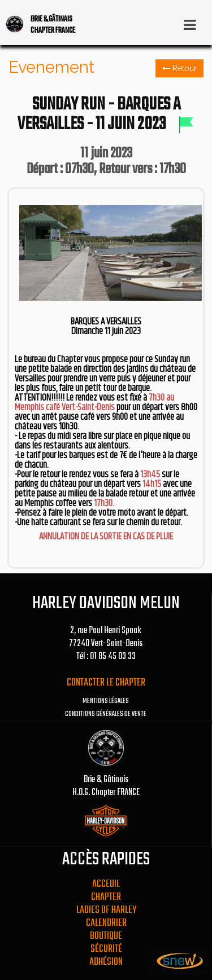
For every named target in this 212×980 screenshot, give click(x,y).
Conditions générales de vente (106, 714)
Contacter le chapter (106, 683)
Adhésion (106, 962)
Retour (179, 68)
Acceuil (106, 884)
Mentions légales (106, 701)
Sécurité (106, 949)
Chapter (106, 897)
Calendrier (106, 923)
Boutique (106, 936)
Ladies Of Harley (106, 910)
